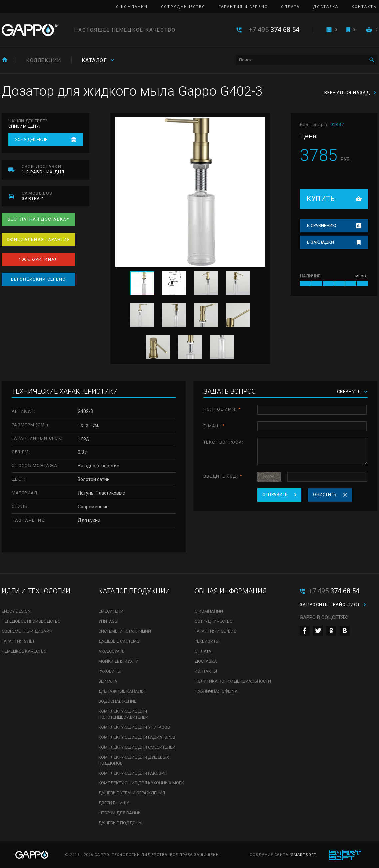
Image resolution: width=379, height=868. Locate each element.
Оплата (290, 7)
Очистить (325, 495)
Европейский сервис (38, 279)
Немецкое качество (24, 651)
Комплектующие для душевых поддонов (134, 760)
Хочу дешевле (31, 140)
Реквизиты (207, 641)
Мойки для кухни (118, 661)
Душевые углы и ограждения (132, 793)
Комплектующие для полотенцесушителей (123, 714)
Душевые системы (119, 641)
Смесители (111, 611)
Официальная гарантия (38, 239)
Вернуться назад (347, 93)
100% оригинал (38, 259)
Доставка (326, 7)
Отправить (275, 495)
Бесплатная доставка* (38, 219)
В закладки (321, 242)
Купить (321, 199)
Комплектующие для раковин (133, 773)
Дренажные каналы (121, 691)
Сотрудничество (183, 7)
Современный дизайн (27, 631)
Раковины (110, 671)
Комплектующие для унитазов (134, 727)
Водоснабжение (117, 701)
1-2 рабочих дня (55, 169)
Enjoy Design (16, 611)
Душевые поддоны (120, 823)
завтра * (55, 196)
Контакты (365, 7)
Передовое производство (31, 621)
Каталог (94, 60)
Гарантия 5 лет (18, 641)
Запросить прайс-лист (330, 604)
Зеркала (108, 681)
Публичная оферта (216, 691)
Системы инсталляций (125, 631)
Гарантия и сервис (243, 7)
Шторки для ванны (120, 813)
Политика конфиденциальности (233, 681)
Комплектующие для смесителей (137, 747)
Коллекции (44, 60)
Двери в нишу (114, 803)
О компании (132, 7)
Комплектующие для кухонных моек (141, 783)
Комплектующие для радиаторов (137, 737)
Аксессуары (112, 651)
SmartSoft (304, 855)
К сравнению (322, 225)
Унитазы (108, 621)
